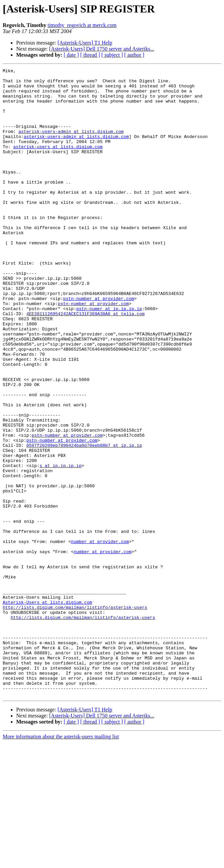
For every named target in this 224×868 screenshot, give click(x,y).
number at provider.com (100, 636)
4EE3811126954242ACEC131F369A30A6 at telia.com (85, 363)
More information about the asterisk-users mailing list (61, 862)
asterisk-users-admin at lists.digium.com (71, 144)
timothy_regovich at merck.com (82, 25)
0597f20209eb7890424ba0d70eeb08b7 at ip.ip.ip (84, 521)
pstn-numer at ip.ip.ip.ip (109, 357)
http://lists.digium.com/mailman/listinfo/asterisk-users (75, 715)
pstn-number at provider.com (99, 345)
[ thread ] (90, 55)
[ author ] (134, 55)
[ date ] (71, 55)
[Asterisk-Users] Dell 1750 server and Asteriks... (102, 49)
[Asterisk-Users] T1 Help (85, 43)
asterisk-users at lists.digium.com (58, 163)
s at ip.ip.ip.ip (60, 545)
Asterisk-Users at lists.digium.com (47, 709)
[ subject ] (112, 55)
